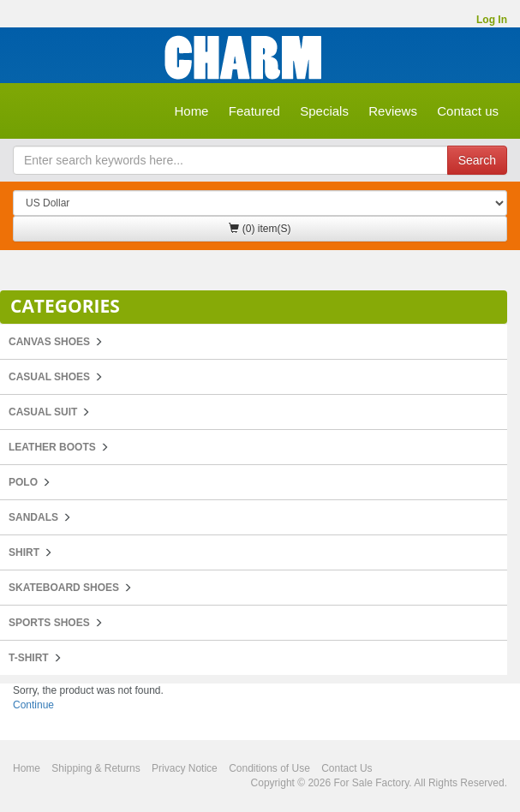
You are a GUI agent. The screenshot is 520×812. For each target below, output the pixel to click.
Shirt (24, 552)
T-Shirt (29, 658)
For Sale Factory (371, 783)
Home (191, 111)
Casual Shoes (49, 377)
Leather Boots (52, 447)
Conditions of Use (269, 768)
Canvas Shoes (49, 342)
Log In (492, 20)
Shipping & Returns (96, 768)
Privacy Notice (185, 768)
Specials (324, 111)
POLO (23, 482)
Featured (254, 111)
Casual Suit (43, 412)
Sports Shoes (49, 623)
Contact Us (347, 768)
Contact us (468, 111)
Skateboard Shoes (64, 588)
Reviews (393, 111)
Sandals (33, 517)
